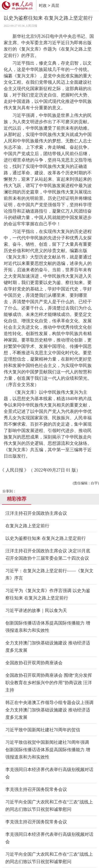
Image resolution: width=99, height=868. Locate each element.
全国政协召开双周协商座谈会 (34, 663)
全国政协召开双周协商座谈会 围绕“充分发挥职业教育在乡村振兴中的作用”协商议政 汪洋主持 (49, 683)
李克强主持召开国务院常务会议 (36, 789)
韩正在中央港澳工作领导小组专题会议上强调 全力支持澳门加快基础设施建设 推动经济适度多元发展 (49, 710)
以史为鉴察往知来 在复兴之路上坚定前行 (46, 538)
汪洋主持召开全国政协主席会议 (36, 513)
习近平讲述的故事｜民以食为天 (36, 610)
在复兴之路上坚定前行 (27, 526)
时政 (43, 6)
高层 (55, 6)
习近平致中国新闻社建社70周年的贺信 (43, 730)
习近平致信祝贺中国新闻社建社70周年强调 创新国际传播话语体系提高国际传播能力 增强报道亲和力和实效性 (48, 750)
